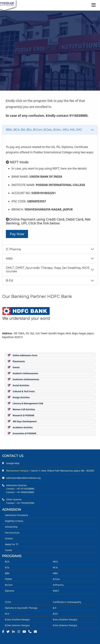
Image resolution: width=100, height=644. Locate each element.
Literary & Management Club (28, 403)
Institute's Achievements (26, 379)
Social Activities (21, 385)
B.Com (56, 579)
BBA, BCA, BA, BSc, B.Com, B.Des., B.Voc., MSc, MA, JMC (44, 130)
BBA (7, 573)
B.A (55, 608)
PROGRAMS (12, 556)
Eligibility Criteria (14, 521)
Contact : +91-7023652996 (20, 503)
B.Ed (55, 614)
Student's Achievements (25, 373)
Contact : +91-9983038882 (20, 492)
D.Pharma (58, 585)
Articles (9, 538)
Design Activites (21, 397)
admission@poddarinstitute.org (23, 478)
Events (16, 367)
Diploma (10, 591)
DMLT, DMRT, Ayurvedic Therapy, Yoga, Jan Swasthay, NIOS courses (48, 269)
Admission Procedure (16, 515)
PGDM (8, 579)
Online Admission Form (25, 355)
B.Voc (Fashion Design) (65, 619)
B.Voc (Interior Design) (65, 625)
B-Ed (9, 281)
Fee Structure (12, 533)
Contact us (13, 456)
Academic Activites (23, 427)
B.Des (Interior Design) (17, 625)
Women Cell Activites (24, 409)
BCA (7, 562)
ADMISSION (12, 510)
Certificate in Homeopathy (67, 602)
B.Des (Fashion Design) (17, 619)
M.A (7, 614)
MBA (9, 259)
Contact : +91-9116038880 (20, 489)
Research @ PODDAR (23, 415)
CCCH (8, 602)
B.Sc (7, 567)
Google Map (13, 463)
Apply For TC (12, 544)
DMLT (56, 591)
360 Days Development (25, 421)
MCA (55, 562)
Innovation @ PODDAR (24, 433)
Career (9, 550)
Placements (19, 361)
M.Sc (55, 567)
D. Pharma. (14, 249)
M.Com (9, 585)
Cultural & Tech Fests (24, 391)
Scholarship (11, 527)
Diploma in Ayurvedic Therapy (21, 608)
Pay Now (17, 234)
